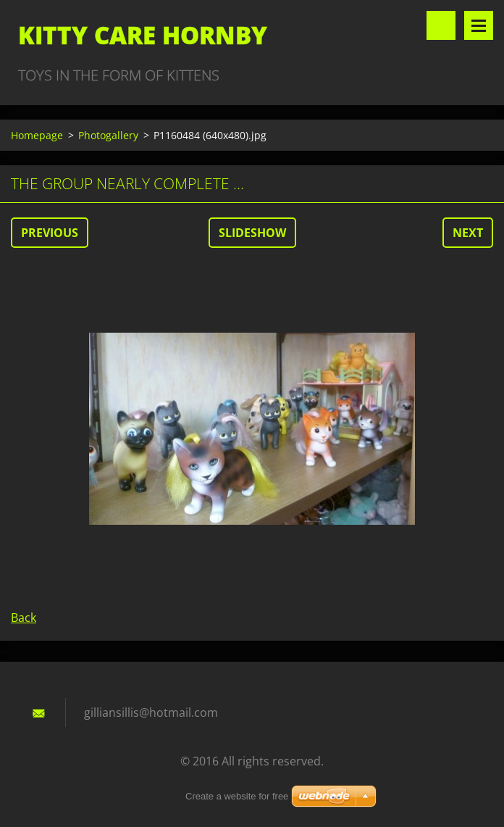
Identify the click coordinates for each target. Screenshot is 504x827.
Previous (50, 233)
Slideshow (252, 233)
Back (24, 618)
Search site (441, 25)
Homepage (37, 135)
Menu (479, 25)
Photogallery (108, 135)
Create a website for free (237, 796)
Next (468, 233)
